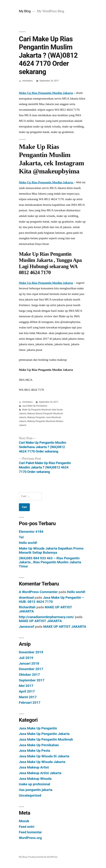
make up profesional (35, 784)
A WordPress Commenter (38, 592)
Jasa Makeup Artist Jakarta (40, 773)
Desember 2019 (31, 652)
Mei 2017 (26, 686)
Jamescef (26, 627)
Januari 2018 (29, 663)
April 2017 (27, 691)
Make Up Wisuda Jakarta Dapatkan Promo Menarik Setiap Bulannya (51, 550)
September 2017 (32, 680)
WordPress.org (30, 838)
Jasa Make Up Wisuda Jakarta (42, 762)
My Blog (25, 11)
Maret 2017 (28, 697)
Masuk (24, 821)
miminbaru (27, 81)
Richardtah (27, 607)
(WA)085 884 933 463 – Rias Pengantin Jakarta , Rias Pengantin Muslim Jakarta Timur (50, 562)
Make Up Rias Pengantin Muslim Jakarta (46, 93)
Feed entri (27, 827)
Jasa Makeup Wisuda (35, 779)
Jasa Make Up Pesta (35, 751)
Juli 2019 (26, 658)
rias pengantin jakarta (36, 790)
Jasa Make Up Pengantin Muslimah (46, 739)
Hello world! (28, 543)
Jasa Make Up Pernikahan (35, 406)
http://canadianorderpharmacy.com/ (47, 617)
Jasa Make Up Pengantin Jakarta (44, 734)
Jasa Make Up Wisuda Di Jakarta (44, 756)
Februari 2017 (30, 703)
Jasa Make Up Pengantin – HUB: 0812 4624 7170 (51, 600)
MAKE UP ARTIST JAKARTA (40, 621)
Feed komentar (30, 832)
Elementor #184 (31, 532)
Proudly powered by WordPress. (43, 857)
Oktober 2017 (29, 675)
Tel (21, 537)
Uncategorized (30, 795)
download (26, 597)
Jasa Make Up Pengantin (38, 728)
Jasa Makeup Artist (34, 767)
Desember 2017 (31, 669)
